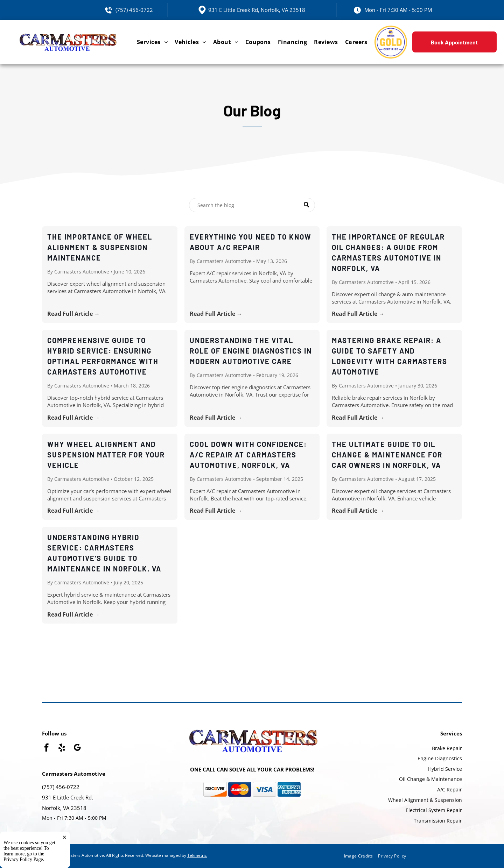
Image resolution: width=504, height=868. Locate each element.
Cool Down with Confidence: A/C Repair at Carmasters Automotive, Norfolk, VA (248, 455)
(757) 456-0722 (134, 10)
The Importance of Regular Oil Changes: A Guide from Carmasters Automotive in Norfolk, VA (388, 252)
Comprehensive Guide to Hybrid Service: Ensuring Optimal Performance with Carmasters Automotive (103, 356)
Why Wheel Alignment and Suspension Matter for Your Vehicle (106, 455)
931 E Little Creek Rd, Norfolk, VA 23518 (257, 10)
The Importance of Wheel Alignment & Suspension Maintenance (100, 247)
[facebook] (46, 748)
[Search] (252, 205)
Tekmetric (197, 855)
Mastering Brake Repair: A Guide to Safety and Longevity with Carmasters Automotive (390, 356)
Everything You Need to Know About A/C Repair (251, 242)
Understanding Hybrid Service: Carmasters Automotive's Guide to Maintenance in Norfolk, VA (104, 553)
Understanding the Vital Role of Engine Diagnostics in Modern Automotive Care (251, 351)
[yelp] (62, 748)
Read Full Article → (73, 314)
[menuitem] (152, 42)
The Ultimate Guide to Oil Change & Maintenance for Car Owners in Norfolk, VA (387, 455)
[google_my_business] (77, 748)
